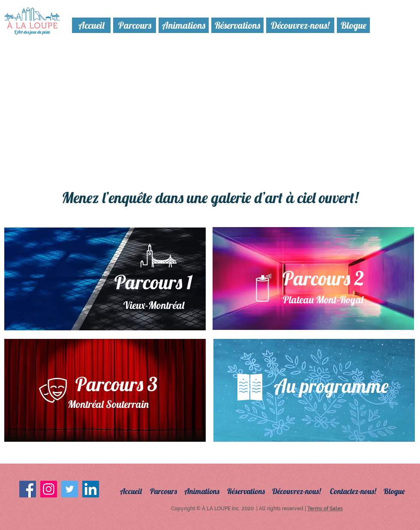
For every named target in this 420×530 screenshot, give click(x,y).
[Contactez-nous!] (359, 491)
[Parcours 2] (323, 278)
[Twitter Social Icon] (70, 489)
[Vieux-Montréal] (154, 305)
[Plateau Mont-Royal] (323, 300)
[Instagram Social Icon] (49, 489)
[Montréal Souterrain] (108, 404)
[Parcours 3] (116, 384)
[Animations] (184, 25)
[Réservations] (237, 25)
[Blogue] (353, 25)
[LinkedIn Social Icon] (91, 489)
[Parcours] (135, 25)
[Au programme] (331, 386)
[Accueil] (91, 25)
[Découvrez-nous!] (300, 25)
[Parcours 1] (153, 282)
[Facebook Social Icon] (28, 489)
